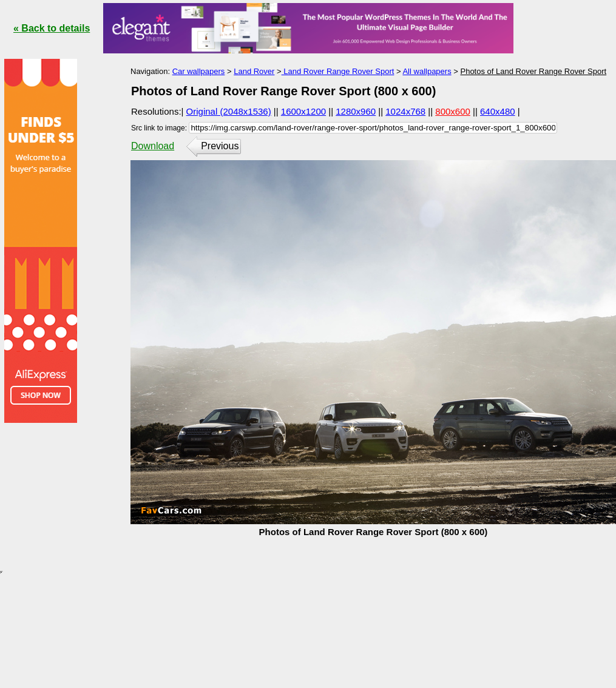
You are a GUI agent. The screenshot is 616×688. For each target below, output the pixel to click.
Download (153, 146)
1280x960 (356, 111)
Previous (220, 146)
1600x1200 (303, 111)
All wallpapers (427, 71)
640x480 (498, 111)
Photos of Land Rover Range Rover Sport (533, 71)
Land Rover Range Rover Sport (338, 71)
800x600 (453, 111)
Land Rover (254, 71)
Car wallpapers (199, 71)
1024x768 (405, 111)
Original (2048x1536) (229, 111)
